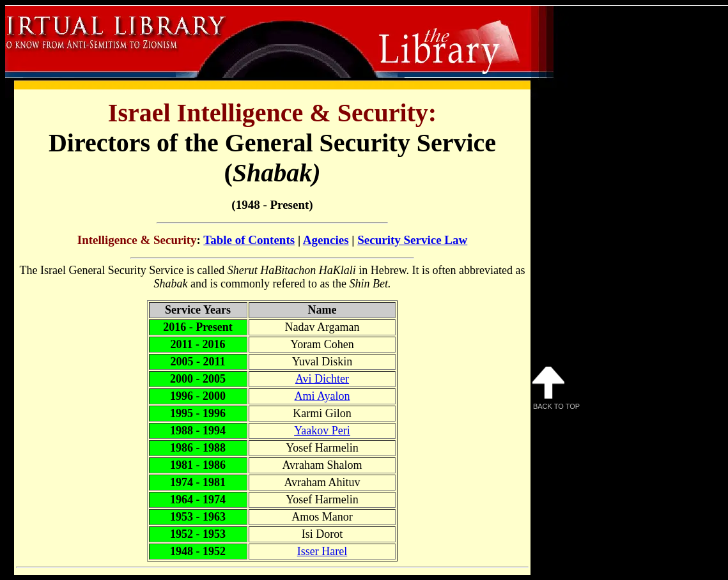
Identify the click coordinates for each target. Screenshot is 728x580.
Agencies (326, 240)
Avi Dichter (322, 379)
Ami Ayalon (322, 396)
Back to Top (556, 388)
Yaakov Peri (322, 431)
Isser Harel (322, 551)
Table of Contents (249, 240)
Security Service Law (412, 240)
